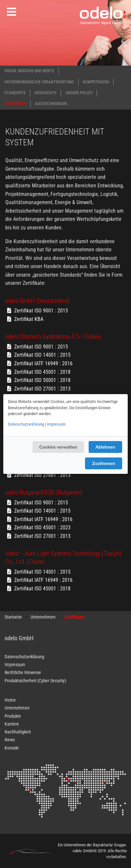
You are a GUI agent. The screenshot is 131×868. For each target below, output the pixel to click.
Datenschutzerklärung (26, 424)
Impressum (56, 424)
